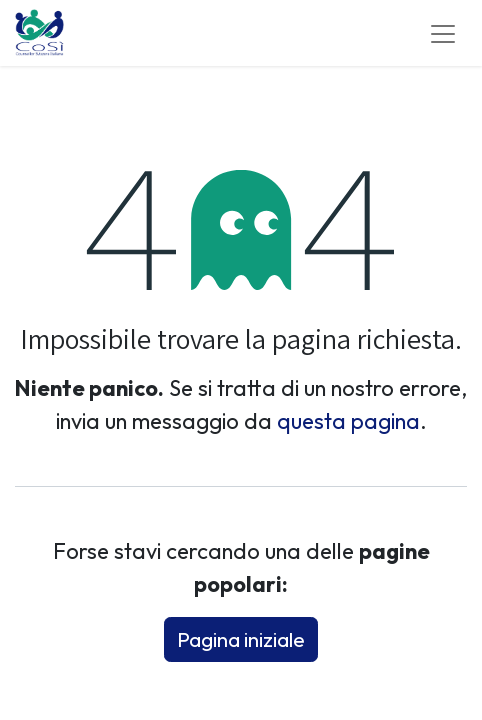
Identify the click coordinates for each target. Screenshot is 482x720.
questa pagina (348, 421)
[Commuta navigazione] (443, 33)
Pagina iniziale (241, 639)
